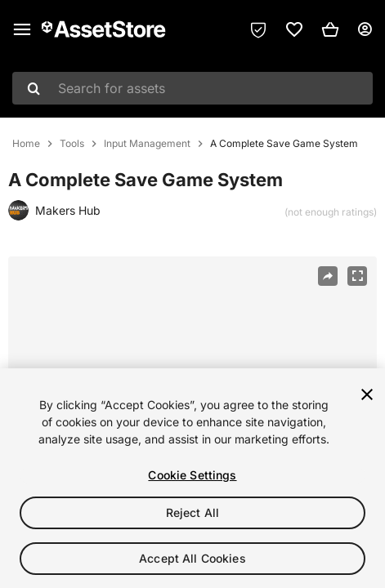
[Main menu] (22, 29)
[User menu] (365, 29)
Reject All (192, 512)
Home (26, 144)
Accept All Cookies (192, 558)
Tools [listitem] (72, 144)
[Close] (367, 394)
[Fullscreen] (357, 276)
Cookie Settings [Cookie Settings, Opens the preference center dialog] (192, 475)
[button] (330, 29)
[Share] (328, 276)
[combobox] (192, 88)
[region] (192, 478)
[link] (294, 29)
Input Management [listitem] (147, 144)
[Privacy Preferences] (258, 29)
